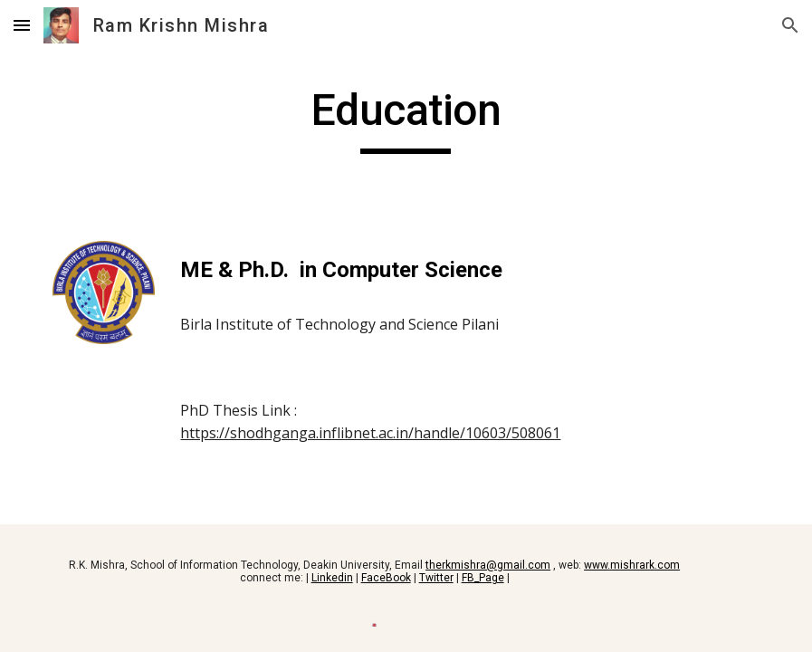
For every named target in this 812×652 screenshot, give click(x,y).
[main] (406, 119)
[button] (22, 25)
